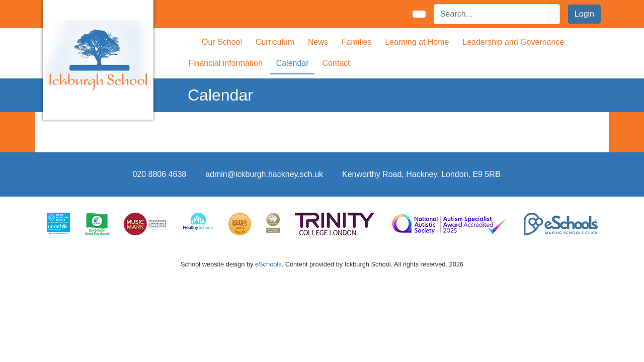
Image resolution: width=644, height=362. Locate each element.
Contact (336, 63)
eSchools (268, 264)
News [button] (318, 42)
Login (584, 14)
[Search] (491, 14)
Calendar (293, 63)
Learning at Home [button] (417, 42)
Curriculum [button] (275, 42)
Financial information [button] (225, 63)
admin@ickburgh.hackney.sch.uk (264, 174)
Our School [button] (222, 42)
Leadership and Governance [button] (513, 42)
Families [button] (357, 42)
